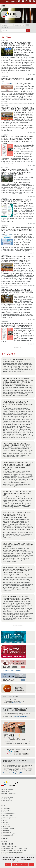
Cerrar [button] (31, 865)
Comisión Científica (8, 815)
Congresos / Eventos (8, 844)
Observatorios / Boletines (9, 847)
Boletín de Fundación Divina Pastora (13, 854)
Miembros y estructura (9, 814)
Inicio (3, 805)
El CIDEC (5, 821)
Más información (17, 703)
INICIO (8, 1)
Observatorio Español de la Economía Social (15, 849)
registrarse (5, 28)
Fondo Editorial (7, 832)
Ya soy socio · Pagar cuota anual (12, 671)
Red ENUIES (6, 822)
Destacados (5, 838)
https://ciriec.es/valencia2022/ (21, 716)
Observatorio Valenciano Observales (13, 852)
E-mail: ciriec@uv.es (7, 799)
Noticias (4, 841)
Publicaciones (6, 827)
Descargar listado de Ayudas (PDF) (13, 773)
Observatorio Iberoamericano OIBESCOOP (14, 850)
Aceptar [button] (8, 865)
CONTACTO (14, 1)
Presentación (6, 808)
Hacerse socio (6, 819)
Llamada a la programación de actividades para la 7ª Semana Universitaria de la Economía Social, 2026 (18, 80)
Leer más (31, 74)
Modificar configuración (20, 865)
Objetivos (5, 812)
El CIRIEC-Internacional (9, 817)
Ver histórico (18, 347)
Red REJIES (6, 824)
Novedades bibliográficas (9, 834)
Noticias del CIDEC (8, 836)
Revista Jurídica (7, 830)
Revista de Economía (8, 829)
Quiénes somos (7, 810)
